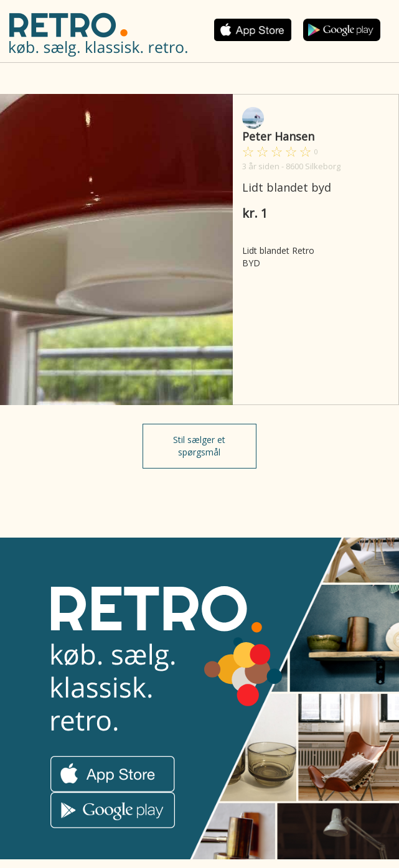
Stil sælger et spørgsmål (199, 446)
